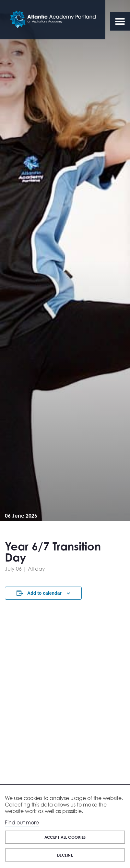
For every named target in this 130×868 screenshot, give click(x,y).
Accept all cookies (65, 837)
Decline (65, 855)
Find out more (22, 822)
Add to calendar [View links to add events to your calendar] (44, 593)
